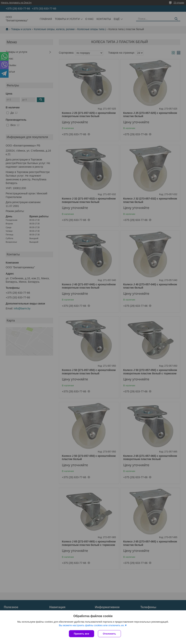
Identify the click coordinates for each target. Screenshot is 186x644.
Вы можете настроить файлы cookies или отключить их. (92, 625)
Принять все (82, 634)
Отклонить (109, 634)
